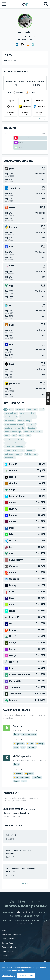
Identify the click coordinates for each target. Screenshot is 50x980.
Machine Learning (13, 432)
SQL (21, 435)
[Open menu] (4, 4)
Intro (8, 55)
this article (24, 912)
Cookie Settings (9, 976)
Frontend (31, 424)
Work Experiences (17, 710)
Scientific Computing (14, 439)
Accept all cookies (26, 976)
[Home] (25, 4)
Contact (5, 955)
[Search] (46, 4)
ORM (7, 435)
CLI (42, 409)
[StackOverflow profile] (28, 45)
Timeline (10, 128)
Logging (32, 428)
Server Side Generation (15, 443)
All (6, 409)
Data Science (11, 417)
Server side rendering (14, 450)
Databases (10, 420)
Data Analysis (11, 413)
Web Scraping (31, 454)
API (11, 409)
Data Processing (28, 413)
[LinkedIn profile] (17, 45)
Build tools (32, 409)
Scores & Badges (16, 71)
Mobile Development (33, 432)
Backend (20, 409)
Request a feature (10, 947)
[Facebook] (25, 962)
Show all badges (40, 119)
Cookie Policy (8, 943)
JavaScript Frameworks (15, 428)
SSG (28, 435)
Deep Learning (24, 420)
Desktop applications (14, 424)
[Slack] (5, 962)
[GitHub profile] (22, 45)
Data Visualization (28, 417)
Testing (31, 450)
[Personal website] (33, 45)
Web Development (13, 454)
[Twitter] (45, 962)
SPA (14, 435)
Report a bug (8, 951)
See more (25, 883)
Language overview (18, 161)
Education (12, 793)
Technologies (14, 403)
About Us (6, 931)
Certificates (13, 825)
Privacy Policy (8, 939)
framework (10, 458)
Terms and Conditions (12, 935)
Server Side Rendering (15, 446)
